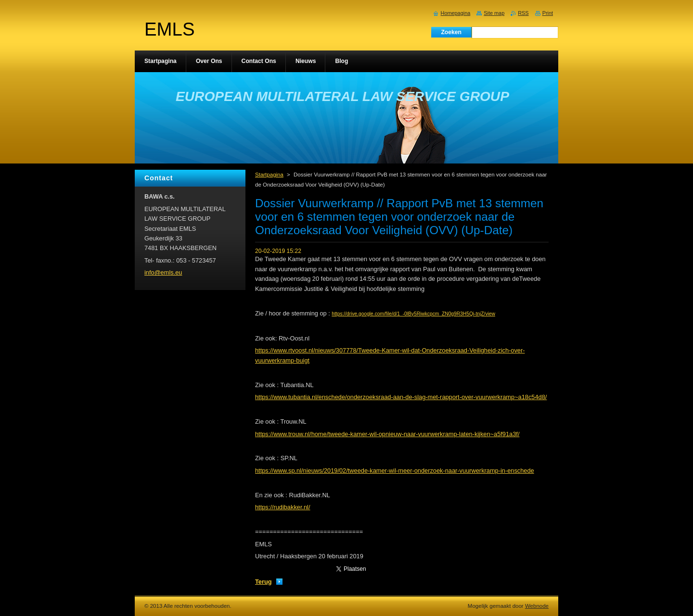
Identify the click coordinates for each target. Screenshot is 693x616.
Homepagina (456, 13)
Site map (494, 13)
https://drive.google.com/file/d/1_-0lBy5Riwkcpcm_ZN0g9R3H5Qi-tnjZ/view (413, 314)
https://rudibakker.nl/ (283, 507)
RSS (523, 13)
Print (548, 13)
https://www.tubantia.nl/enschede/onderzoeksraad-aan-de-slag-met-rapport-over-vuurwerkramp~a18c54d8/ (401, 397)
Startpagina (269, 175)
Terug (263, 582)
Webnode (537, 606)
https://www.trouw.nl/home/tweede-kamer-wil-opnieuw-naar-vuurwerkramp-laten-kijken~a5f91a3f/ (387, 434)
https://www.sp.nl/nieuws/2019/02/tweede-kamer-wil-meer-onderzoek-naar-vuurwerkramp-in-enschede (395, 471)
